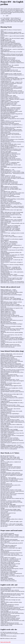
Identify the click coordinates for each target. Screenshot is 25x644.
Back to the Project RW (6, 642)
